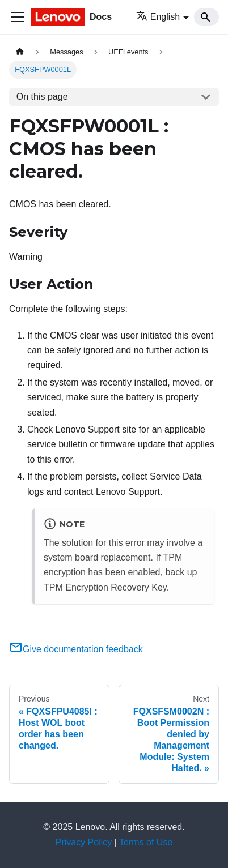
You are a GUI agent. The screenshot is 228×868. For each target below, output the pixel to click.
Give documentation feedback (76, 649)
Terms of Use (146, 842)
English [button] (158, 17)
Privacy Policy (84, 842)
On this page (42, 97)
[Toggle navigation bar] (18, 17)
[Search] (206, 17)
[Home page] (20, 52)
